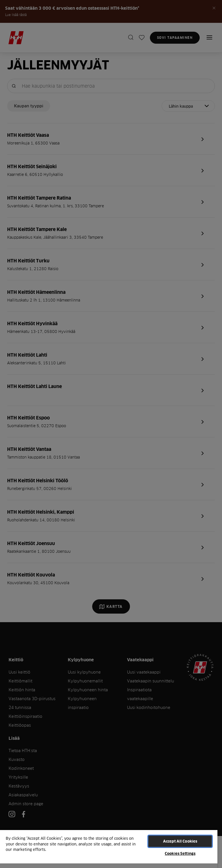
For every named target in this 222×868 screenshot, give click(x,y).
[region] (109, 849)
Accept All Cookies (180, 841)
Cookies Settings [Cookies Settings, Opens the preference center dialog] (180, 853)
